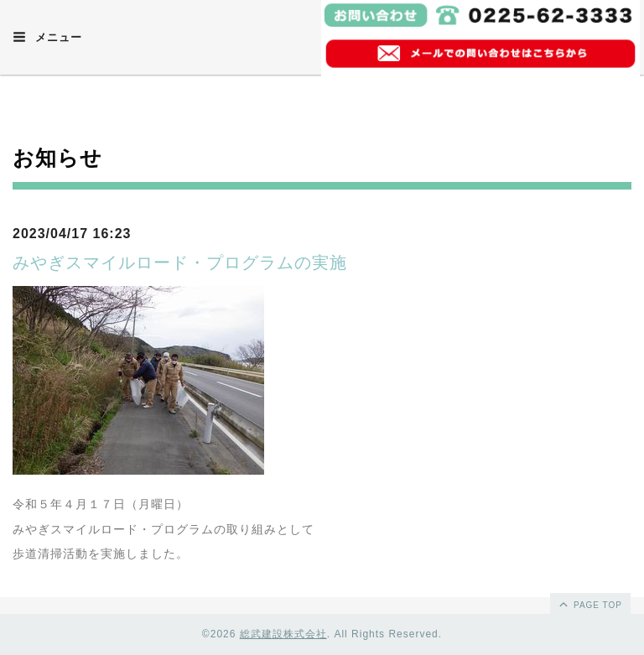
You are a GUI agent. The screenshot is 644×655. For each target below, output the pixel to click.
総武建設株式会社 (283, 634)
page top (589, 604)
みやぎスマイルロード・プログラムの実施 (180, 263)
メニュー (47, 37)
